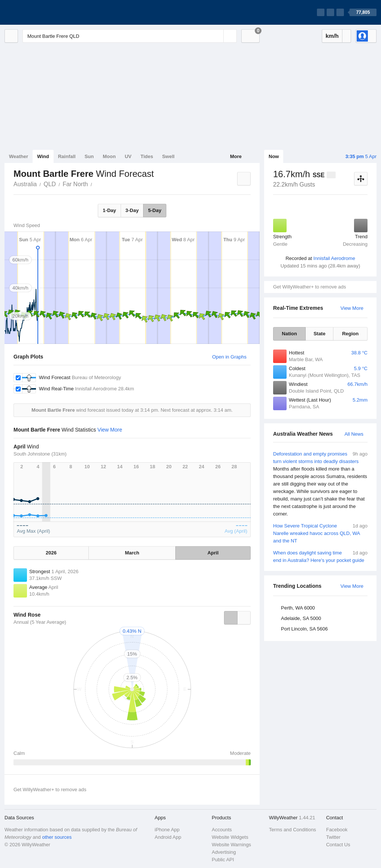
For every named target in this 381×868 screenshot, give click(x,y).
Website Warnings (231, 845)
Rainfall (67, 156)
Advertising (224, 852)
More (236, 156)
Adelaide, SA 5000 (301, 618)
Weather (19, 156)
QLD (50, 184)
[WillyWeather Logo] (40, 12)
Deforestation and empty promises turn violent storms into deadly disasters (320, 484)
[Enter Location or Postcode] (130, 36)
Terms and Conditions (293, 830)
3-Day (132, 210)
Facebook (337, 830)
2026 (51, 553)
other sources (57, 837)
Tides (147, 156)
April (213, 553)
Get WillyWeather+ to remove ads (309, 287)
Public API (223, 860)
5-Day (155, 210)
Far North (75, 184)
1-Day (109, 210)
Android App (168, 837)
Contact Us (338, 845)
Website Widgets (230, 837)
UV (128, 156)
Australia (25, 184)
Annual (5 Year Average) (40, 622)
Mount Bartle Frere (96, 184)
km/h (332, 36)
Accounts (222, 830)
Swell (168, 156)
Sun (89, 156)
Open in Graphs (229, 357)
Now (274, 156)
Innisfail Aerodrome (334, 258)
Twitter (333, 837)
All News (354, 434)
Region (350, 334)
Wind (43, 156)
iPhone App (167, 830)
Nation (289, 334)
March (132, 553)
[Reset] (217, 36)
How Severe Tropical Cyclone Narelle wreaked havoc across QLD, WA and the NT (320, 533)
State (320, 334)
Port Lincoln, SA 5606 (304, 629)
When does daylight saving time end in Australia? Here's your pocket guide (320, 556)
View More (352, 308)
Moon (109, 156)
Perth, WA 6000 (298, 608)
